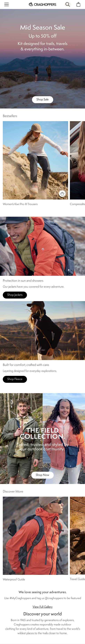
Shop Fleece (15, 379)
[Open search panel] (68, 4)
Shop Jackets (15, 295)
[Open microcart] (78, 4)
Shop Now (42, 475)
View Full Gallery (43, 607)
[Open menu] (7, 4)
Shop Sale (43, 100)
